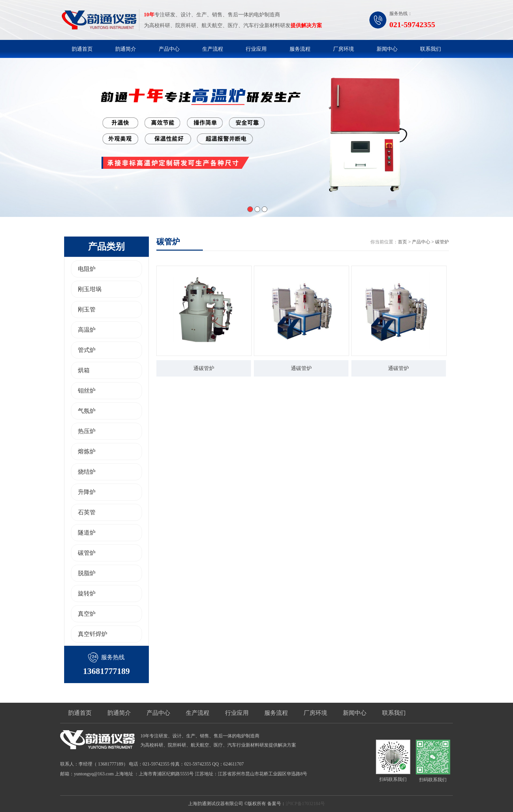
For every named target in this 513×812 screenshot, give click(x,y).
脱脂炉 (87, 573)
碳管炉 (87, 553)
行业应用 (256, 49)
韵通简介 (126, 49)
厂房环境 (344, 49)
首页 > (405, 242)
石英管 (87, 512)
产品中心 (169, 49)
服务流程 (300, 49)
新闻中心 (387, 49)
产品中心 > (424, 242)
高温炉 (87, 330)
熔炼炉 (87, 451)
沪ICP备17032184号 (305, 804)
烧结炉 (87, 472)
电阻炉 (87, 269)
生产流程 (213, 49)
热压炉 (87, 431)
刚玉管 (87, 309)
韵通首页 (82, 49)
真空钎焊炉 (93, 634)
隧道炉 (87, 533)
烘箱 (84, 370)
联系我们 (431, 49)
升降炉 (87, 492)
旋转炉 (87, 593)
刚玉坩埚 (90, 289)
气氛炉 (87, 411)
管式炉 (87, 350)
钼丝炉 (87, 391)
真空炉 (87, 614)
